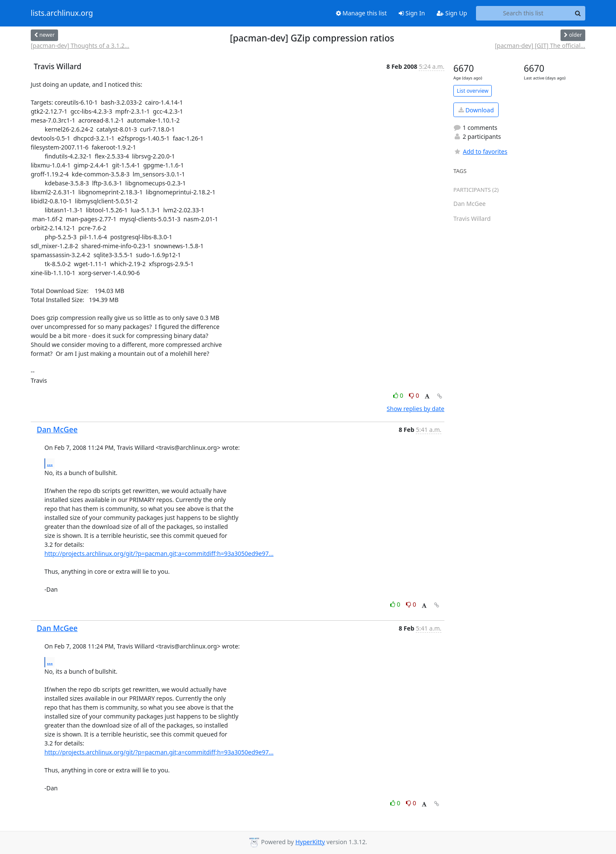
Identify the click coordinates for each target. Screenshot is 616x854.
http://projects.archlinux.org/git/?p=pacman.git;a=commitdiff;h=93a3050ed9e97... (159, 553)
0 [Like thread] (399, 395)
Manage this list (362, 13)
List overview (473, 91)
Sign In (412, 13)
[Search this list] (523, 13)
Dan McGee (57, 429)
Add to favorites (480, 151)
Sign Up (452, 13)
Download (476, 110)
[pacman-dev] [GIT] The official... (540, 45)
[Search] (578, 13)
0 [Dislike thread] (414, 395)
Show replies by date (416, 409)
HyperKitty (310, 842)
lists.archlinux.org (62, 13)
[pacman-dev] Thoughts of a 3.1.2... (80, 45)
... (50, 463)
